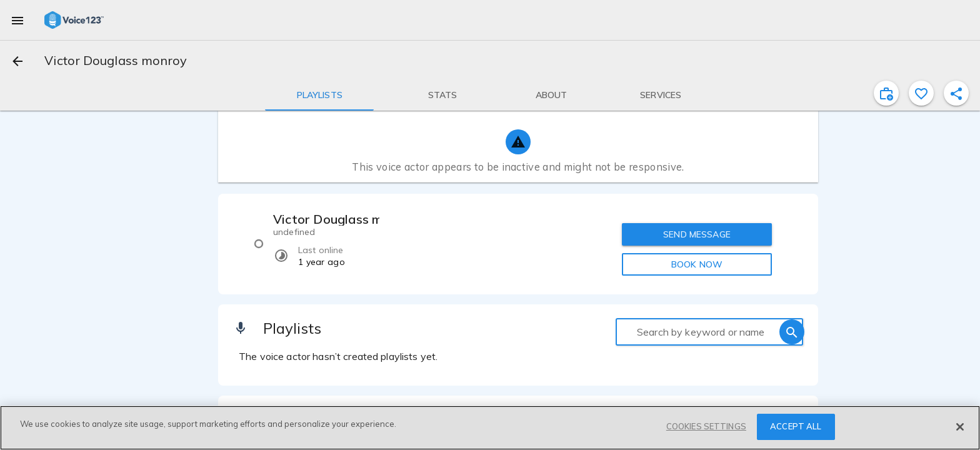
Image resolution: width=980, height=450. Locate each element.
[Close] (960, 427)
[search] (792, 332)
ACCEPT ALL (796, 426)
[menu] (17, 20)
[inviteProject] (886, 93)
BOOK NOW (697, 264)
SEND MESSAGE (697, 234)
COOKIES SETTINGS (706, 426)
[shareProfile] (956, 93)
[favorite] (921, 93)
